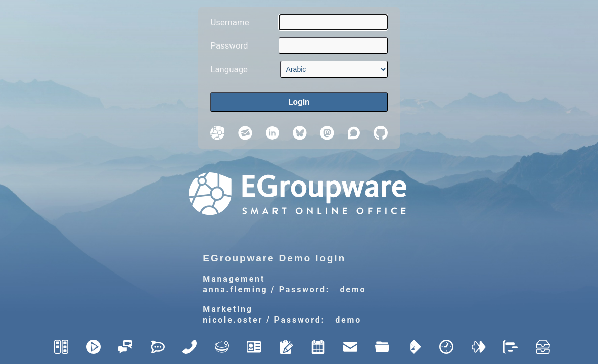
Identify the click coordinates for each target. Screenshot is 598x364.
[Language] (334, 69)
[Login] (299, 102)
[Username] (333, 22)
